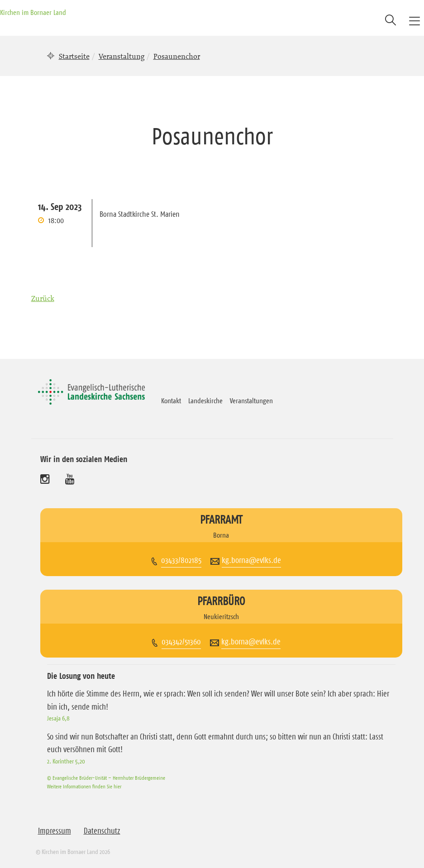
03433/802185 (181, 560)
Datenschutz (102, 831)
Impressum (55, 831)
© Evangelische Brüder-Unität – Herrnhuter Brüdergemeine (106, 778)
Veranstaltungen (251, 401)
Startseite (74, 56)
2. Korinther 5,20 (66, 761)
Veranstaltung (121, 56)
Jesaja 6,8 (58, 718)
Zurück (43, 298)
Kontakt (171, 401)
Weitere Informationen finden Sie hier (84, 786)
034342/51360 (181, 642)
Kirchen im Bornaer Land (33, 12)
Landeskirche (205, 401)
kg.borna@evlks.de (251, 560)
